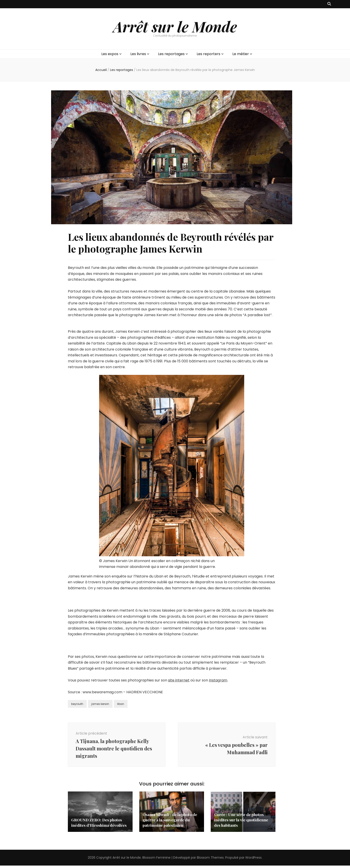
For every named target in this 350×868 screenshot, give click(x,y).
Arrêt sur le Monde (175, 26)
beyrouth (77, 704)
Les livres (138, 54)
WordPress (253, 860)
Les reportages (171, 54)
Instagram (218, 680)
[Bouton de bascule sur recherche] (329, 4)
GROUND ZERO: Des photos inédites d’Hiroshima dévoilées (100, 825)
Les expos (110, 54)
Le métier (241, 54)
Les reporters (208, 54)
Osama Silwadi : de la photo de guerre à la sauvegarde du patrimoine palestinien (171, 822)
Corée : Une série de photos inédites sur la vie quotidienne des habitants (242, 822)
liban (121, 704)
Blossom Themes (210, 860)
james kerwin (100, 704)
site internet (179, 680)
